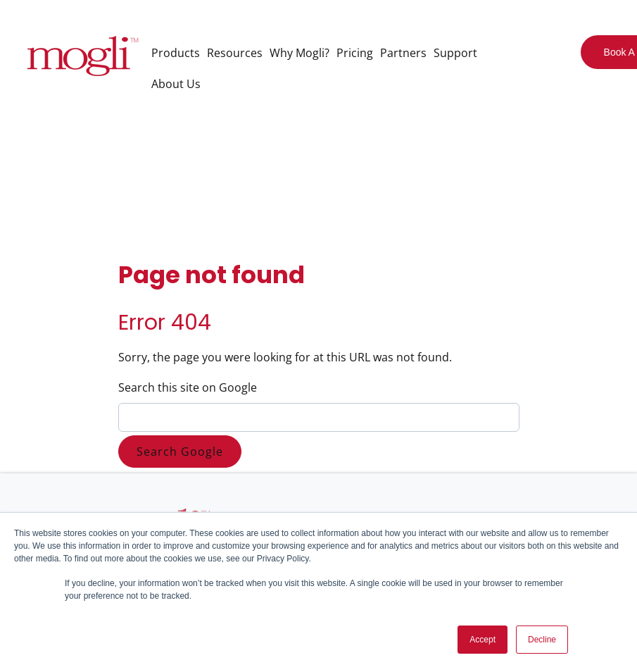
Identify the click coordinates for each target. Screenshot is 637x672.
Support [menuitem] (455, 53)
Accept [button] (483, 640)
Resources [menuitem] (235, 53)
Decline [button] (542, 640)
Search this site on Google (188, 387)
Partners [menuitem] (403, 53)
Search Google (180, 452)
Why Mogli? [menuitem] (299, 53)
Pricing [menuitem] (355, 53)
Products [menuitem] (176, 53)
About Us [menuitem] (176, 84)
